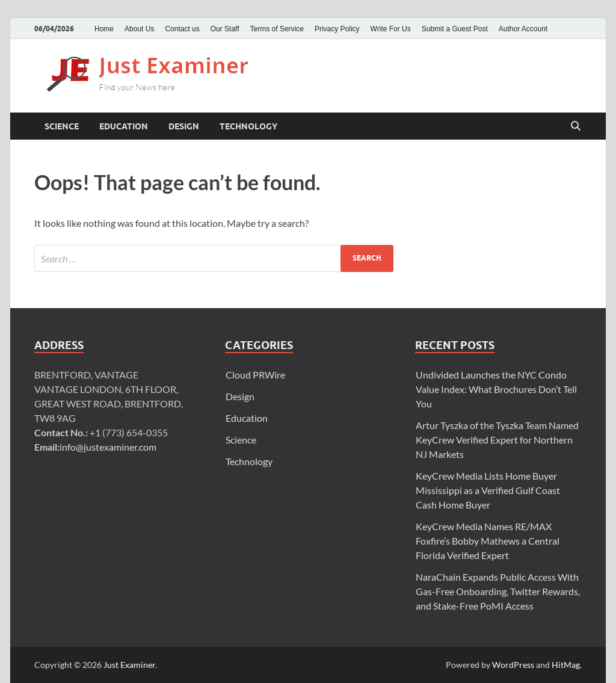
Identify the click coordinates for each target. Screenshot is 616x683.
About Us (139, 29)
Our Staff (225, 29)
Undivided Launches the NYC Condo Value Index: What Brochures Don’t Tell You (496, 389)
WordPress (513, 665)
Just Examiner (129, 665)
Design (184, 126)
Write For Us (391, 29)
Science (62, 126)
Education (124, 126)
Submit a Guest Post (455, 29)
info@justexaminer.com (108, 447)
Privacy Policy (337, 29)
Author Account (523, 29)
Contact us (182, 29)
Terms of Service (277, 29)
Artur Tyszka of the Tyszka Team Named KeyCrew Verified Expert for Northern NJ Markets (497, 440)
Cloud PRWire (255, 375)
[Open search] (576, 126)
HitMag (566, 665)
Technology (248, 126)
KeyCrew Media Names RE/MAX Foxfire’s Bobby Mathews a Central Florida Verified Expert (488, 541)
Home (104, 29)
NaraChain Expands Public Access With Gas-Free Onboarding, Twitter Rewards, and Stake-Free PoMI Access (498, 591)
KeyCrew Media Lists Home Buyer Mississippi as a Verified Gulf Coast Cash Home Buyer (488, 490)
